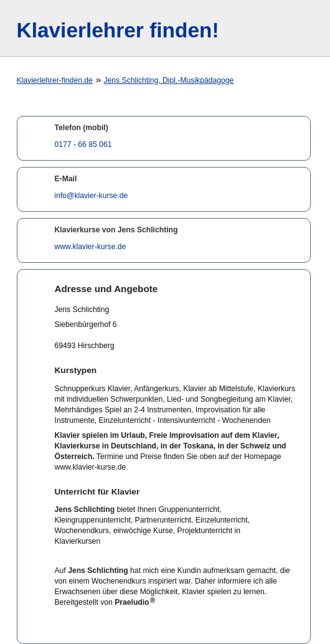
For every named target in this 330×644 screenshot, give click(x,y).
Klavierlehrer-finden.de (55, 80)
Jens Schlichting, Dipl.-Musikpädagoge (168, 80)
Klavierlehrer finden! (118, 30)
